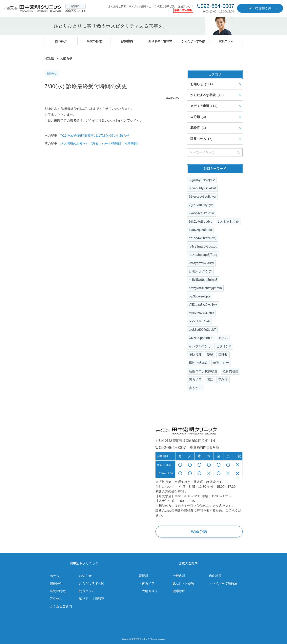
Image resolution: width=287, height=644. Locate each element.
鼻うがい (195, 388)
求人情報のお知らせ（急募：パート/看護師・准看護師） (100, 143)
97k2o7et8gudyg (201, 221)
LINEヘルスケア (200, 271)
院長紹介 (61, 41)
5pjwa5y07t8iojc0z (202, 180)
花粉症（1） (199, 128)
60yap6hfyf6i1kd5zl (203, 188)
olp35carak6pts (200, 296)
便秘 (210, 355)
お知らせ (85, 576)
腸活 (210, 380)
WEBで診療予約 (260, 8)
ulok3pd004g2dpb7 (202, 330)
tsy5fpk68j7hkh (200, 321)
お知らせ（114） (203, 84)
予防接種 (195, 355)
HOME (49, 59)
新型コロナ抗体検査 (203, 371)
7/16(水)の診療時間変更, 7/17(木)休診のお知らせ (95, 136)
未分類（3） (199, 117)
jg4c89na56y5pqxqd (203, 246)
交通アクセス (186, 6)
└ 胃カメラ (147, 584)
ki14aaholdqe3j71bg (203, 255)
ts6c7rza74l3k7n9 (201, 313)
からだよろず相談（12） (208, 95)
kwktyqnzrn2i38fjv (201, 263)
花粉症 (223, 380)
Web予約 (199, 532)
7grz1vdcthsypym (201, 205)
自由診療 (215, 576)
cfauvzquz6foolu (200, 230)
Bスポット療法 (183, 584)
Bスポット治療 (228, 221)
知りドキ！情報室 (160, 41)
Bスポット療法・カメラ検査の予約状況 (152, 6)
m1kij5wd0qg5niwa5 (203, 280)
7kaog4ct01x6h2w (202, 213)
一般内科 (179, 576)
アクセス (56, 599)
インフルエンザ (200, 346)
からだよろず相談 (193, 41)
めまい (223, 338)
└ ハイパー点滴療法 (223, 584)
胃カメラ (195, 380)
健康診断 (179, 591)
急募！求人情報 (183, 10)
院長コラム (226, 41)
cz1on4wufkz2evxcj (203, 238)
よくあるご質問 (117, 6)
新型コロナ (221, 363)
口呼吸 (223, 355)
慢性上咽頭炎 (198, 363)
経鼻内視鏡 (231, 371)
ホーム (54, 576)
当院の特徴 (94, 41)
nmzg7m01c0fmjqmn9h (205, 288)
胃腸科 (144, 576)
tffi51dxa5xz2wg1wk (203, 305)
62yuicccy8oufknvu (202, 197)
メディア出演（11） (205, 106)
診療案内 (127, 41)
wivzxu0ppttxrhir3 (201, 338)
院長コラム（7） (202, 139)
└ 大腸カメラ (148, 591)
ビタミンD (224, 346)
